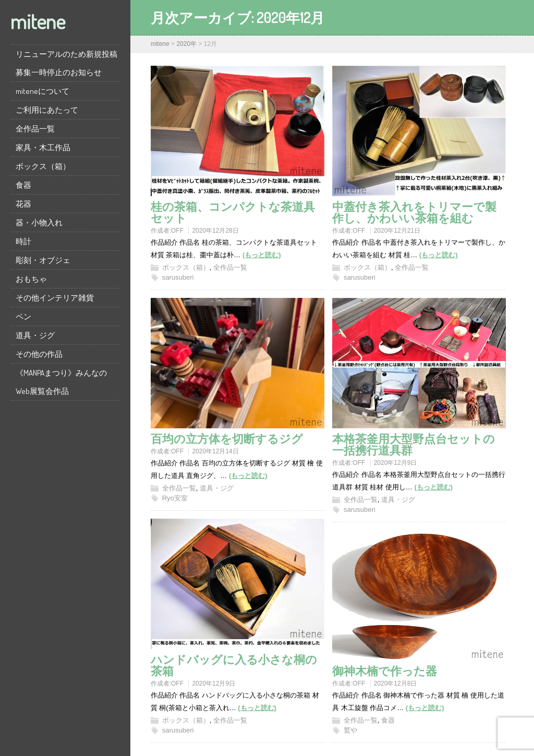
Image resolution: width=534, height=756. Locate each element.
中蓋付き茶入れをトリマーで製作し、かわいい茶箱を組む (414, 212)
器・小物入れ (39, 223)
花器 (23, 204)
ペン (23, 316)
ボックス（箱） (43, 166)
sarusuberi (178, 277)
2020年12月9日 (396, 463)
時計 (23, 241)
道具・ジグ (35, 335)
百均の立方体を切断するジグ (227, 438)
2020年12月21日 (397, 231)
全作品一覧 (35, 129)
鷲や (350, 730)
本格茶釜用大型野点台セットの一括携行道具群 (414, 444)
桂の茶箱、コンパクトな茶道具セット (233, 212)
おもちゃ (31, 279)
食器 (23, 185)
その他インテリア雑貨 (55, 298)
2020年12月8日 (396, 683)
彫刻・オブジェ (43, 260)
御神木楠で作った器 (385, 670)
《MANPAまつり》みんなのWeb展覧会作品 (61, 382)
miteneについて (43, 91)
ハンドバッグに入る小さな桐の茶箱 (234, 665)
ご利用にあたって (47, 110)
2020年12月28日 (215, 231)
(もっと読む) (262, 255)
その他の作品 (39, 354)
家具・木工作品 (43, 147)
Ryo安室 (175, 498)
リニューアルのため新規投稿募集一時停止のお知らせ (66, 63)
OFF (177, 231)
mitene (38, 21)
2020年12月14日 (215, 451)
